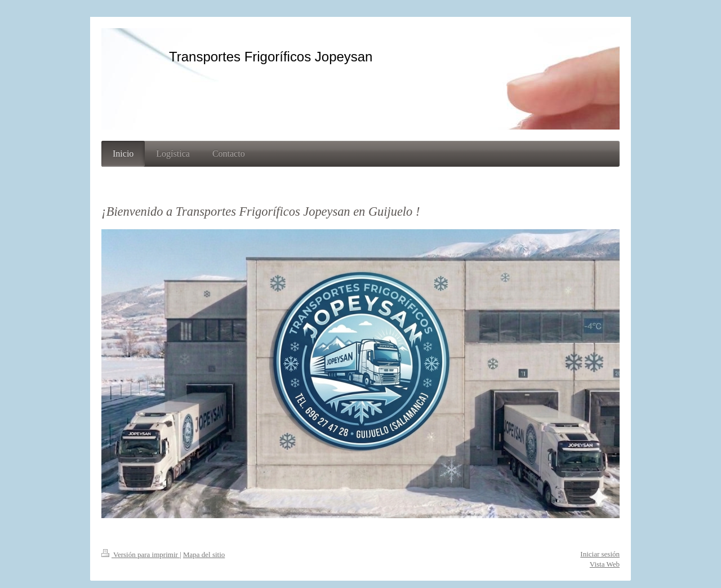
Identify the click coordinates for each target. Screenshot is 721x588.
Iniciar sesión (600, 554)
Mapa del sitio (204, 554)
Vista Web (605, 564)
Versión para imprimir (141, 554)
